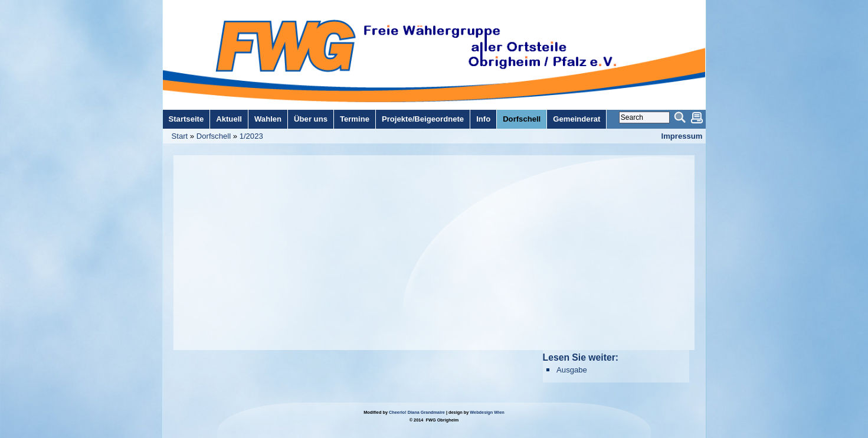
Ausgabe (572, 370)
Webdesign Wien (487, 412)
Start (180, 136)
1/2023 (251, 136)
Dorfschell (214, 136)
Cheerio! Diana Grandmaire (417, 412)
